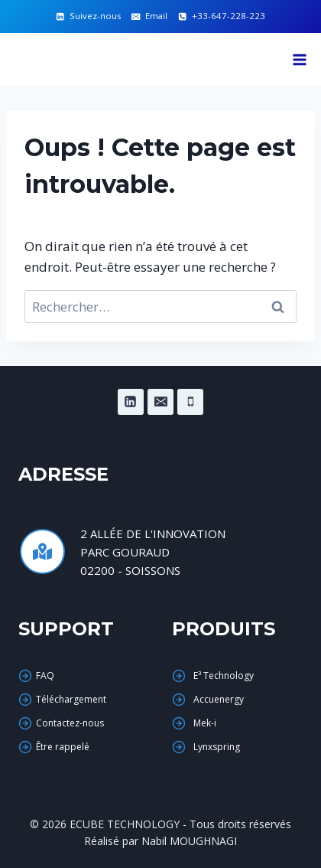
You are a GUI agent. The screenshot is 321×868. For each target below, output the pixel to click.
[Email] (160, 402)
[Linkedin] (131, 402)
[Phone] (190, 402)
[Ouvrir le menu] (299, 60)
